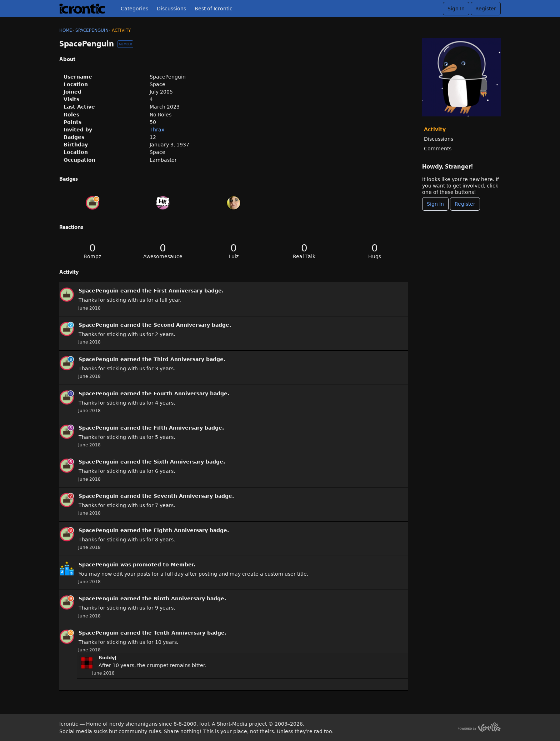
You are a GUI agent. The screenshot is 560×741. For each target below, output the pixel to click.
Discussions (171, 9)
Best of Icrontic (214, 9)
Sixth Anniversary (179, 462)
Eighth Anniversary (181, 530)
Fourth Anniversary (181, 394)
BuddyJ (107, 658)
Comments (438, 149)
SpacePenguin (99, 291)
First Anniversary (178, 291)
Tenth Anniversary (179, 633)
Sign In (456, 9)
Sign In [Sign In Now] (435, 204)
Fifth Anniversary (178, 428)
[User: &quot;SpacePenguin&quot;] (67, 295)
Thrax (157, 130)
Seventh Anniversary (183, 496)
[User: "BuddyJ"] (87, 663)
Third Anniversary (179, 359)
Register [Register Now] (465, 204)
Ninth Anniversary (179, 599)
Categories (134, 9)
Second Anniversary (182, 325)
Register (486, 9)
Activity (435, 129)
